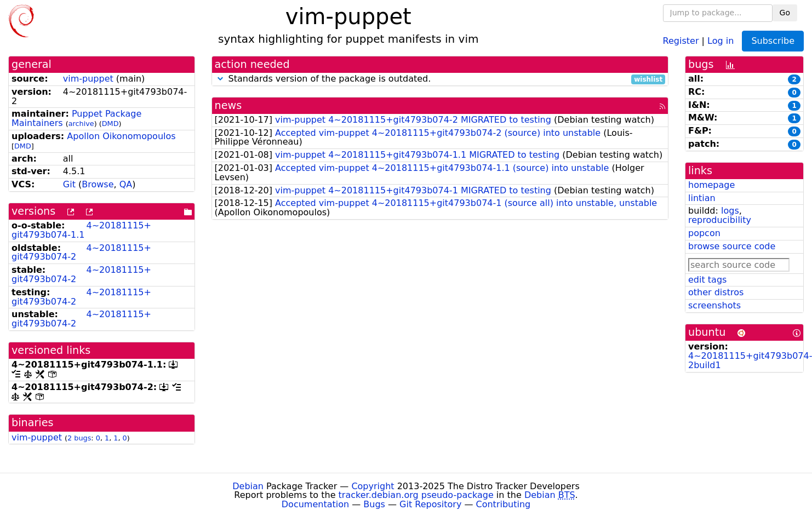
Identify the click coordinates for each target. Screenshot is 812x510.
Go (785, 13)
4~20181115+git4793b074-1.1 (81, 230)
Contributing (504, 504)
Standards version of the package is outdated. (440, 79)
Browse (98, 184)
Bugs (374, 504)
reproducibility (720, 220)
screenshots (714, 305)
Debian (248, 486)
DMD (110, 124)
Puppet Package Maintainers (76, 118)
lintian (702, 198)
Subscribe (773, 41)
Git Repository (430, 504)
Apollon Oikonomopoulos (121, 136)
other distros (716, 292)
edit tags (707, 280)
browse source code (732, 246)
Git (69, 184)
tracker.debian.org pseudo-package (416, 495)
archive (81, 124)
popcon (704, 233)
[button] (220, 79)
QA (126, 184)
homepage (711, 185)
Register (681, 40)
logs (730, 211)
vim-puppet (88, 79)
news (228, 105)
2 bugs (79, 438)
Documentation (315, 504)
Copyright (373, 486)
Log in (720, 40)
